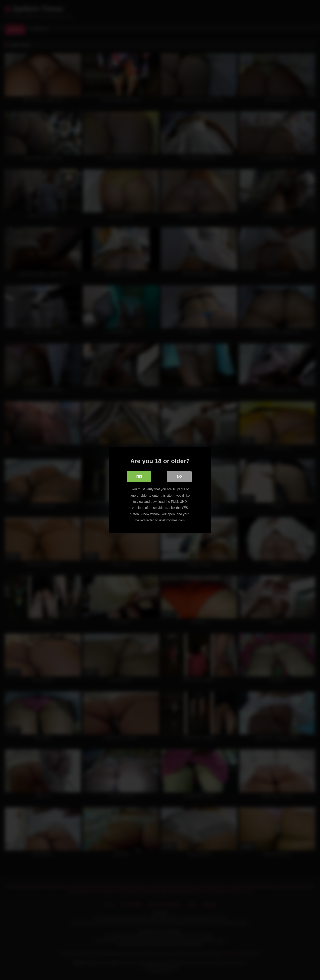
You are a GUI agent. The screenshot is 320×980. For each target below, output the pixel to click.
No (179, 477)
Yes (139, 477)
